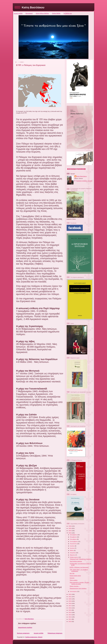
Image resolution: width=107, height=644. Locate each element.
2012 (70, 617)
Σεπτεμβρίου (74, 541)
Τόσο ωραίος (74, 580)
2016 (70, 608)
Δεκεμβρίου (74, 535)
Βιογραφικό (29, 13)
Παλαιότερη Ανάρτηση (55, 633)
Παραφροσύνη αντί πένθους (78, 588)
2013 (70, 615)
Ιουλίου (72, 546)
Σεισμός (72, 578)
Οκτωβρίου (74, 539)
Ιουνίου (72, 548)
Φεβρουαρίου (74, 557)
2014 (70, 612)
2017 (70, 606)
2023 (70, 533)
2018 (70, 603)
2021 (70, 597)
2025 (70, 528)
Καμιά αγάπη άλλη (75, 576)
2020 (70, 599)
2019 (70, 601)
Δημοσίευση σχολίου (25, 627)
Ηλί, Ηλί (72, 573)
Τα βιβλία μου (68, 13)
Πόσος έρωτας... (75, 586)
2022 (70, 594)
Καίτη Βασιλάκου (33, 7)
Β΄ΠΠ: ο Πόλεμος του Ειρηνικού (79, 567)
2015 (70, 610)
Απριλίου (73, 553)
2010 (70, 621)
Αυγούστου (74, 544)
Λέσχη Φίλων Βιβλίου (42, 13)
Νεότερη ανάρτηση (23, 633)
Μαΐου (72, 550)
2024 (70, 531)
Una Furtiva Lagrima (76, 561)
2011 (70, 619)
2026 (70, 526)
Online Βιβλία (56, 13)
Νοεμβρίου (73, 537)
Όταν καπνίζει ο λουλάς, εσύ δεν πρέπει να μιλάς (79, 583)
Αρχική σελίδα (18, 13)
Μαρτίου (73, 555)
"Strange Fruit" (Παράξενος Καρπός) (81, 559)
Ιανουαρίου (74, 591)
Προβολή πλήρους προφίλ (84, 181)
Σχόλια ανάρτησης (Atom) (34, 637)
